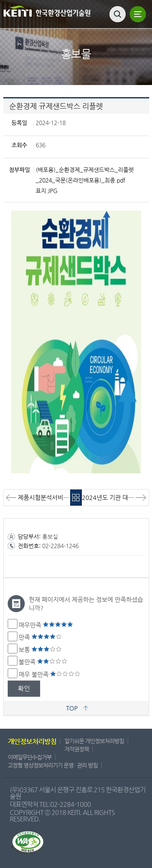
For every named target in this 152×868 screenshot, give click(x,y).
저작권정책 (77, 749)
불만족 (43, 662)
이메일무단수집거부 (30, 757)
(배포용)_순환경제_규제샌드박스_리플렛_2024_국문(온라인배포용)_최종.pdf (85, 175)
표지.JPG (47, 191)
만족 (40, 637)
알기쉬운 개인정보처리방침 (94, 741)
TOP (72, 708)
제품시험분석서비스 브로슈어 (44, 497)
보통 (40, 650)
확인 (24, 688)
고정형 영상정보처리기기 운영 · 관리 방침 (53, 765)
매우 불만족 (49, 674)
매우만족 (46, 625)
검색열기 (118, 14)
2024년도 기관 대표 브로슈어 (115, 497)
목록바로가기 (76, 498)
